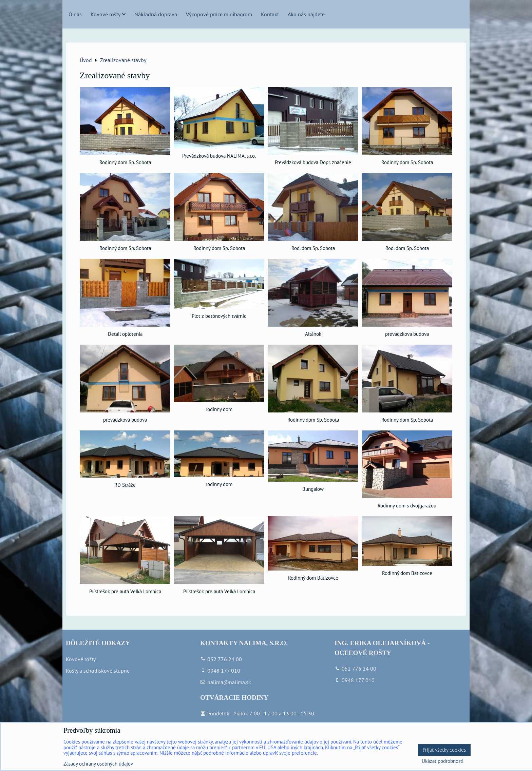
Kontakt (270, 14)
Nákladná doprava (156, 14)
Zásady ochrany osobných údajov (98, 764)
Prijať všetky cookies (444, 750)
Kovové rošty (108, 14)
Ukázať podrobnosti (443, 761)
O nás (75, 14)
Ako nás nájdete (306, 14)
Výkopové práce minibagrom (219, 14)
